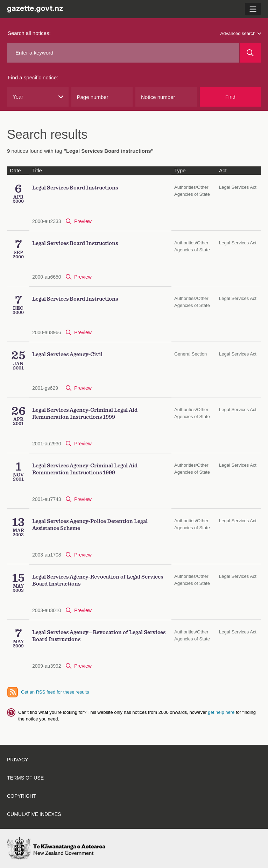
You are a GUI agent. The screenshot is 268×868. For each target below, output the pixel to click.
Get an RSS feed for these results (55, 692)
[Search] (250, 53)
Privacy (17, 760)
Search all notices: (29, 33)
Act (223, 170)
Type (180, 170)
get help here (222, 712)
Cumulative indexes (34, 814)
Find (230, 97)
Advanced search (241, 33)
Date (15, 170)
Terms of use (25, 778)
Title (37, 170)
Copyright (22, 796)
